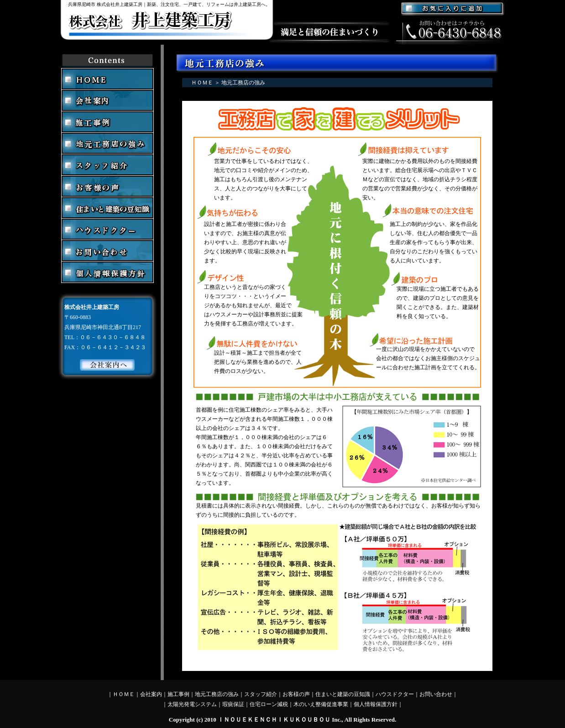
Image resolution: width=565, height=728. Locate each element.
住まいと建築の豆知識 (343, 694)
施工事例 (178, 694)
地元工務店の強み (217, 694)
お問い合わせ (436, 694)
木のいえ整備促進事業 (321, 704)
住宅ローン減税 (269, 704)
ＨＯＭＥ (202, 83)
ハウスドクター (395, 694)
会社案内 (151, 694)
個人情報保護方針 (376, 704)
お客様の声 (296, 694)
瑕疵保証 (233, 704)
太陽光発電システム (192, 704)
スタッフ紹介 (261, 694)
